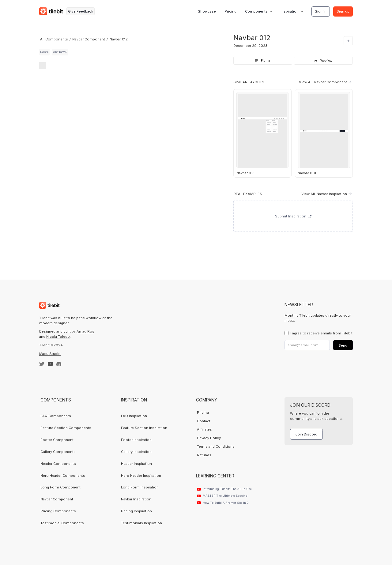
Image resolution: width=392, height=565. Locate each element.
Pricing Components (58, 511)
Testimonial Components (62, 523)
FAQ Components (56, 416)
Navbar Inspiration (136, 499)
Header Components (58, 464)
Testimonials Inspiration (141, 523)
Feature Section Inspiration (144, 428)
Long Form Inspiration (140, 487)
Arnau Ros (85, 331)
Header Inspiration (136, 464)
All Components (54, 39)
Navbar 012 (119, 39)
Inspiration (290, 11)
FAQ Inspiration (134, 416)
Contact (204, 421)
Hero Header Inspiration (141, 476)
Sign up (343, 11)
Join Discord (306, 434)
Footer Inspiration (136, 440)
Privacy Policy (209, 438)
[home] (51, 11)
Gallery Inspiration (136, 452)
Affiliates (204, 429)
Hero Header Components (63, 476)
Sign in (321, 11)
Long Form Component (60, 487)
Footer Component (57, 440)
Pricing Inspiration (136, 511)
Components (256, 11)
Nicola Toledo (58, 337)
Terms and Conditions (216, 446)
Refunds (204, 455)
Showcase (207, 11)
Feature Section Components (66, 428)
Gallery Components (58, 452)
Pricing (230, 11)
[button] (258, 11)
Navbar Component (89, 39)
